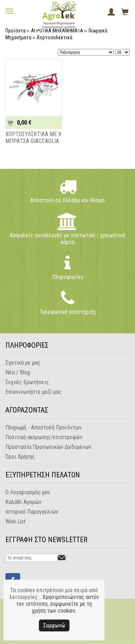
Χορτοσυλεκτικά (55, 37)
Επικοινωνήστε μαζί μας (33, 392)
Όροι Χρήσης (20, 457)
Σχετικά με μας (23, 363)
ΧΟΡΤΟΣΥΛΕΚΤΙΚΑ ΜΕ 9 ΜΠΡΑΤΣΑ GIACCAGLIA (33, 138)
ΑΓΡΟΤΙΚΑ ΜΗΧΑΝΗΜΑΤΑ (57, 31)
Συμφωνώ (54, 625)
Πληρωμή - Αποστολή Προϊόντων (44, 427)
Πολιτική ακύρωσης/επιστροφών (44, 437)
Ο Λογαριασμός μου (28, 492)
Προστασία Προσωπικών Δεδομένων (48, 447)
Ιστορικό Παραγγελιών (32, 512)
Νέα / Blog (18, 372)
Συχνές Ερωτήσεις (27, 382)
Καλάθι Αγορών (23, 502)
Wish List (15, 521)
